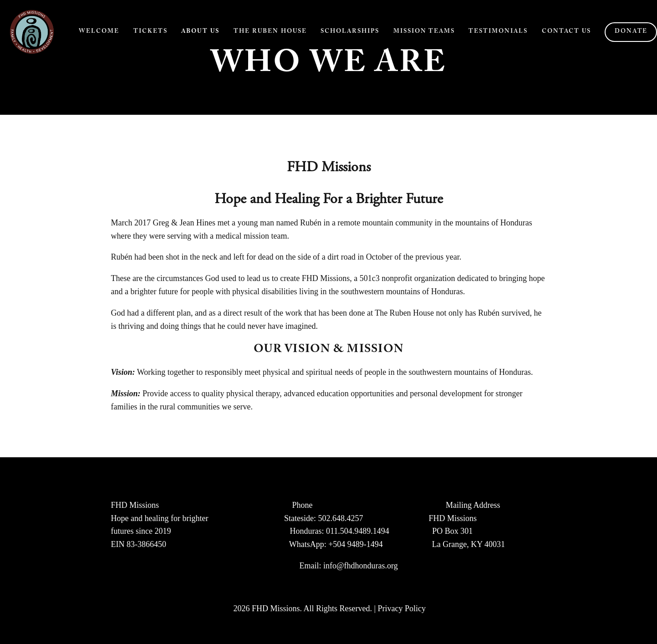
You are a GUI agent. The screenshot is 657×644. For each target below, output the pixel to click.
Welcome (99, 32)
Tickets (150, 32)
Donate (631, 32)
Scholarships (350, 32)
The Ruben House (270, 32)
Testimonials (498, 32)
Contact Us (566, 32)
